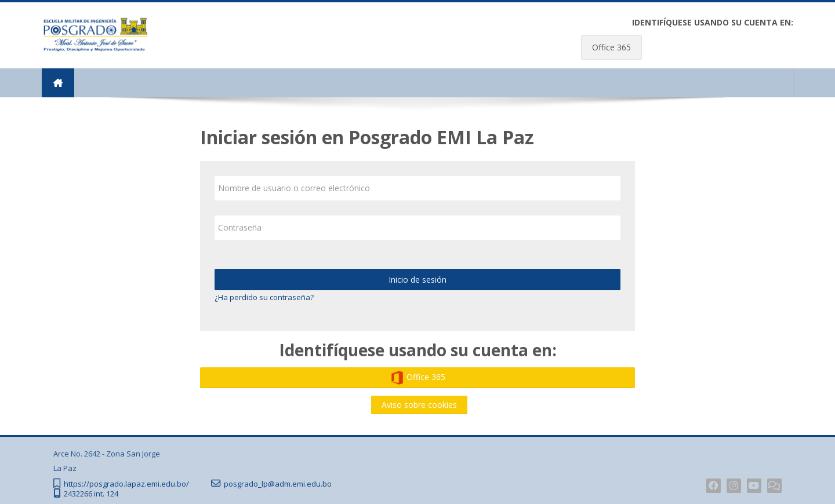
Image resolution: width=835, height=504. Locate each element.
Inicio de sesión (418, 280)
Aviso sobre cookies (419, 405)
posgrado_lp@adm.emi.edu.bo (278, 484)
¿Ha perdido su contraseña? (264, 297)
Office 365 (611, 47)
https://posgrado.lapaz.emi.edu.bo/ (126, 484)
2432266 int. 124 (91, 494)
